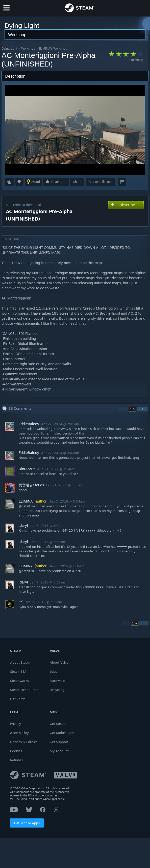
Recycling (57, 690)
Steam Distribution (24, 690)
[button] (10, 182)
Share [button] (77, 182)
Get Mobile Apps (27, 823)
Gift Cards (18, 699)
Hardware (57, 681)
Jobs (53, 671)
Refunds (16, 760)
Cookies (16, 751)
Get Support (59, 742)
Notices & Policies (24, 742)
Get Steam (58, 724)
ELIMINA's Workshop (53, 48)
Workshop (28, 48)
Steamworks (19, 681)
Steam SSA (18, 671)
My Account (59, 751)
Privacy (16, 724)
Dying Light (9, 48)
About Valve (59, 662)
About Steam (20, 662)
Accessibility (19, 733)
